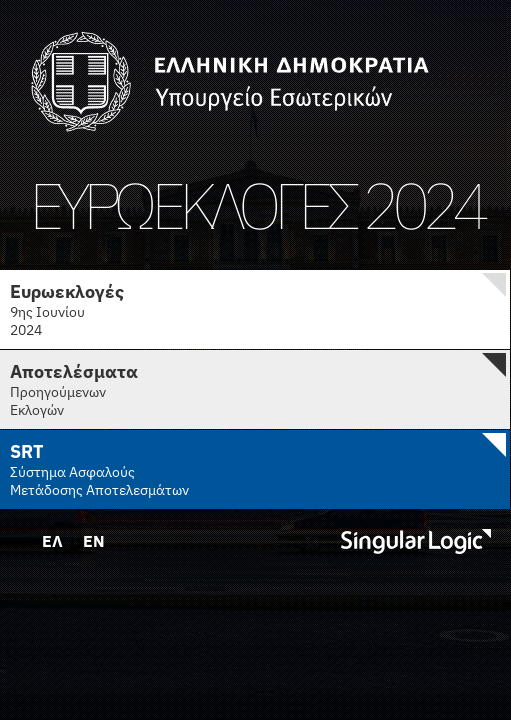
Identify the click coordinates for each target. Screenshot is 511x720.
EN (94, 541)
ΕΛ (52, 541)
